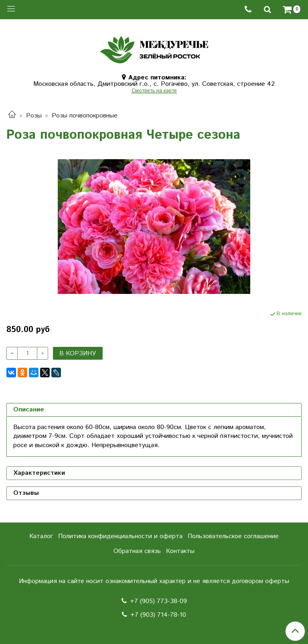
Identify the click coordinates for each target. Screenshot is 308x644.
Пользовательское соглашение (233, 536)
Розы (34, 116)
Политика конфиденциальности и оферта (120, 536)
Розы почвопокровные (85, 116)
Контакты (180, 551)
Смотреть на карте (154, 91)
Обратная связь (137, 551)
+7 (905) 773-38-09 (158, 601)
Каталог (41, 536)
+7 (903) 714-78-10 (158, 615)
